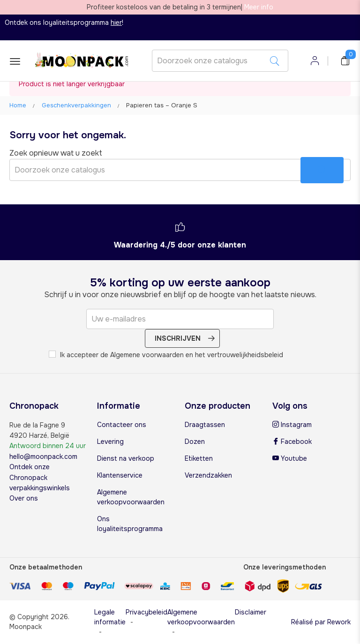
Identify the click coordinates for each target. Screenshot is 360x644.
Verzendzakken (208, 475)
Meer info (259, 7)
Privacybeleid (146, 612)
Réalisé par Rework (321, 622)
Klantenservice (120, 475)
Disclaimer (251, 612)
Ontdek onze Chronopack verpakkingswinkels (40, 477)
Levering (110, 442)
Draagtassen (205, 425)
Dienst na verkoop (126, 458)
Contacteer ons (122, 425)
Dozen (195, 442)
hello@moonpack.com (43, 457)
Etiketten (199, 458)
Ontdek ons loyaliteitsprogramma (63, 22)
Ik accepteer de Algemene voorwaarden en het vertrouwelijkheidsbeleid (166, 355)
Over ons (24, 498)
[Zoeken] (220, 61)
